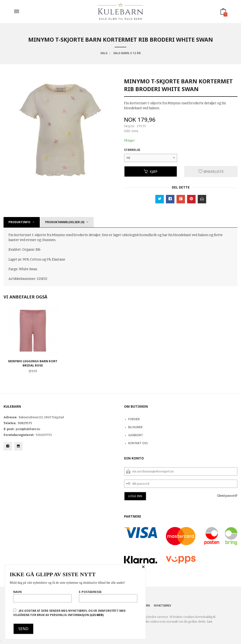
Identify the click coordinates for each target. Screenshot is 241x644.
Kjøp (151, 171)
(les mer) (97, 615)
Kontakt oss (138, 443)
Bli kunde (135, 427)
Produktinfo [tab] (19, 222)
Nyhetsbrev (163, 606)
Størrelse (132, 150)
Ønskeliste (211, 171)
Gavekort (136, 435)
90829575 (25, 423)
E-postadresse (108, 596)
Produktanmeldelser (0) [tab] (65, 222)
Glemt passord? (227, 496)
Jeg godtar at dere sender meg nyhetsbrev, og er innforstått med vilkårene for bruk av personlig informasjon (69, 613)
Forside (134, 419)
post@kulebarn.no (28, 429)
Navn (42, 596)
